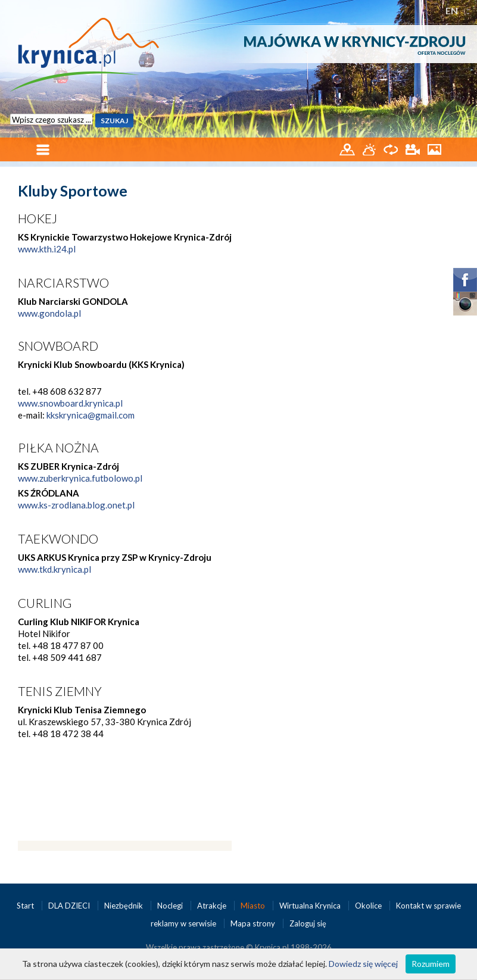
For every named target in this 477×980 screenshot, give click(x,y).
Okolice (369, 906)
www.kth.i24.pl (47, 249)
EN (452, 10)
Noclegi (171, 906)
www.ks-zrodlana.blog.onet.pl (76, 505)
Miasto (254, 906)
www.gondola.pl (49, 313)
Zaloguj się (308, 923)
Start (26, 906)
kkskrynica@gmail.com (91, 415)
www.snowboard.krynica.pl (70, 403)
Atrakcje (213, 906)
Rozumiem (431, 964)
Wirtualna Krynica (311, 906)
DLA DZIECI (70, 906)
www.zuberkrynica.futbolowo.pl (80, 478)
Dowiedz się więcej (363, 964)
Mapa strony (253, 923)
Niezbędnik (124, 906)
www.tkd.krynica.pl (54, 569)
